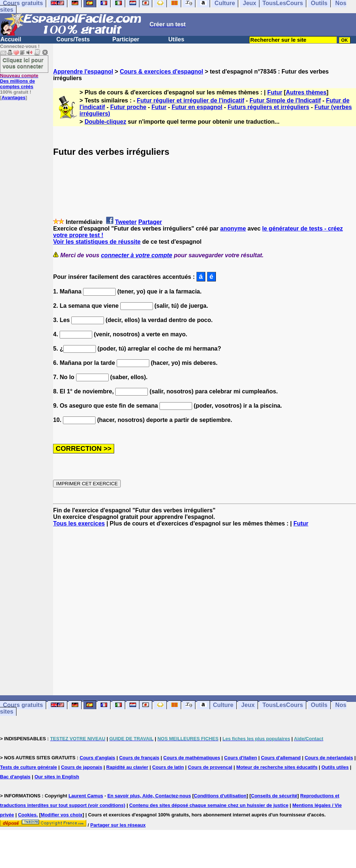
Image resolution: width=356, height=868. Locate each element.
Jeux (248, 705)
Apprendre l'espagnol (83, 72)
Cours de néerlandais (329, 758)
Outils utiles (335, 767)
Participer (126, 39)
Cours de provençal (210, 767)
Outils (319, 705)
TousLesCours (283, 705)
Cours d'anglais (98, 758)
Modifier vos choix (61, 815)
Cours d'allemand (281, 758)
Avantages (13, 98)
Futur (275, 92)
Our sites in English (57, 777)
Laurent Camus (86, 796)
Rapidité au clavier (127, 767)
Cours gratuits (23, 705)
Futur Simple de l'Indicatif (285, 100)
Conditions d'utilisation (220, 796)
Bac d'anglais (15, 777)
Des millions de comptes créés (19, 81)
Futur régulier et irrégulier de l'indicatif (191, 100)
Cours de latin (168, 767)
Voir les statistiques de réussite (97, 242)
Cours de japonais (82, 767)
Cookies (27, 815)
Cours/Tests (73, 39)
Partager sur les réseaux (118, 825)
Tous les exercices (79, 523)
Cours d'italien (241, 758)
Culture (223, 705)
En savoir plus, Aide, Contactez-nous (149, 796)
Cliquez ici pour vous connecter (23, 63)
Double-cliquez (105, 122)
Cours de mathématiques (192, 758)
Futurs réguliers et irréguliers (268, 107)
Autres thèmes (306, 92)
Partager (150, 222)
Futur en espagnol (197, 107)
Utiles (176, 39)
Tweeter (126, 222)
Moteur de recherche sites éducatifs (277, 767)
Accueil (11, 39)
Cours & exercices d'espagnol (161, 72)
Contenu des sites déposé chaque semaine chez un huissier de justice (209, 805)
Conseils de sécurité (274, 796)
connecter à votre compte (137, 255)
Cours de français (139, 758)
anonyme (233, 229)
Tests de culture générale (29, 767)
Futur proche (128, 107)
